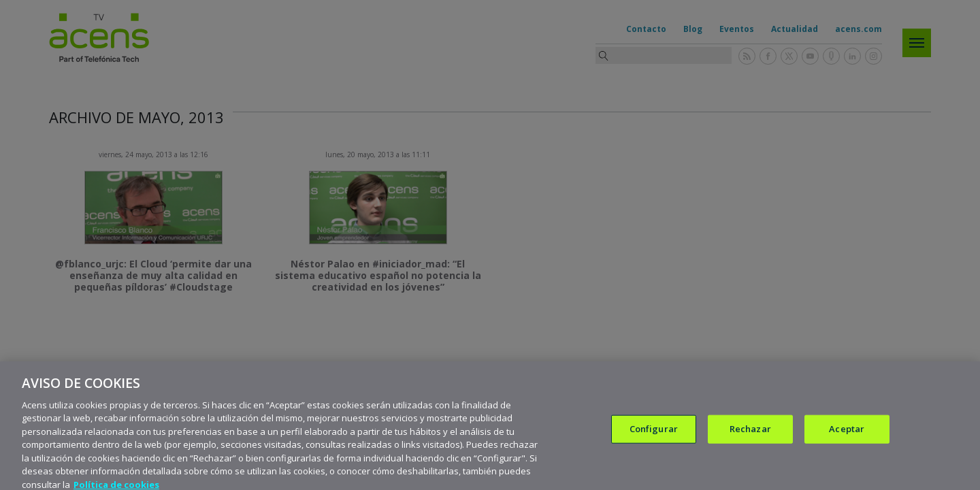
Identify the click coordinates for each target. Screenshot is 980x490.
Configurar (654, 436)
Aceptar (847, 436)
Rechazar (750, 436)
